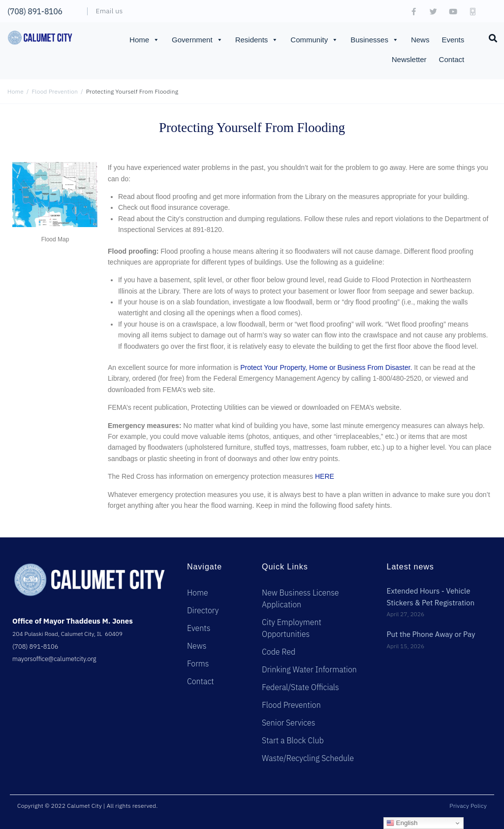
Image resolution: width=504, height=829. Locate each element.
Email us (110, 11)
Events (453, 40)
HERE (325, 476)
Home (144, 40)
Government (197, 40)
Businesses (375, 40)
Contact (452, 59)
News (420, 40)
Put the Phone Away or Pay (431, 634)
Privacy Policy (468, 806)
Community (314, 40)
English (402, 823)
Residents (257, 40)
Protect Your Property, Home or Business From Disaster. (326, 367)
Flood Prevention (55, 91)
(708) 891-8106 (35, 11)
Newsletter (409, 59)
